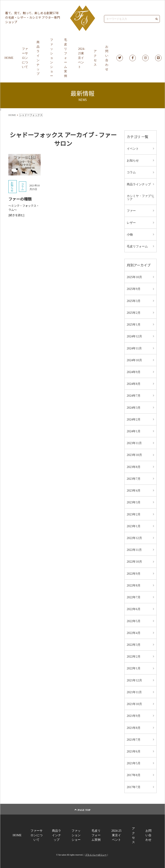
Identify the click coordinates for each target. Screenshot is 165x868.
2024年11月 (134, 347)
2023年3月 (134, 501)
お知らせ (12, 187)
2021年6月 (134, 749)
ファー (131, 210)
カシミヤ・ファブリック (140, 197)
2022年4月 (134, 631)
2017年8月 (134, 773)
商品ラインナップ (38, 58)
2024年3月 (134, 406)
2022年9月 (134, 572)
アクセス (95, 58)
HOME (9, 58)
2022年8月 (134, 584)
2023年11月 (134, 442)
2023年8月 (134, 465)
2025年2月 (134, 312)
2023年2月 (134, 513)
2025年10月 (134, 276)
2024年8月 (134, 383)
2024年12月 (134, 336)
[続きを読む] (16, 215)
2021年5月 (134, 761)
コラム (23, 187)
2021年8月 (134, 725)
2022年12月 (134, 536)
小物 (130, 234)
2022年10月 (134, 560)
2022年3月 (134, 643)
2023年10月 (134, 454)
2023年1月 (134, 525)
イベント (133, 148)
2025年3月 (134, 300)
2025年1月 (134, 324)
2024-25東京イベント (82, 58)
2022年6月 (134, 607)
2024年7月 (134, 395)
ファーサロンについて (25, 58)
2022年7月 (134, 595)
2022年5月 (134, 619)
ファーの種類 (20, 199)
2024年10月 (134, 359)
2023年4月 (134, 489)
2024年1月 (134, 430)
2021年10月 (134, 702)
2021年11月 (134, 690)
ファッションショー (52, 58)
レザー (131, 222)
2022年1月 (134, 666)
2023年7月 (134, 477)
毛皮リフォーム (137, 246)
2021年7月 (134, 737)
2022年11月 (134, 548)
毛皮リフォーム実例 (66, 58)
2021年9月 (134, 713)
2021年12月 (134, 678)
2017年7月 (134, 784)
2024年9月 (134, 371)
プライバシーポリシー (96, 852)
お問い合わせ (107, 58)
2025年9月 (134, 288)
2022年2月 (134, 654)
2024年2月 (134, 418)
